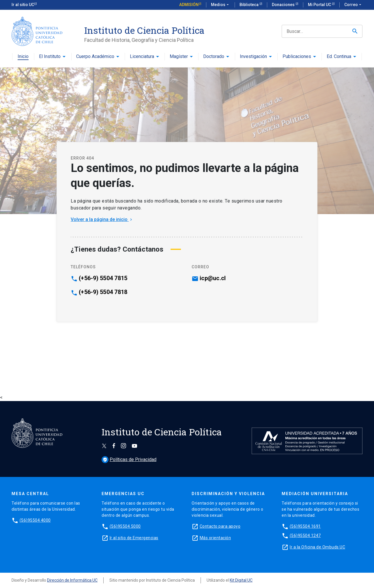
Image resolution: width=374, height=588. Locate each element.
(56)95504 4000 (35, 520)
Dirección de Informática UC (72, 580)
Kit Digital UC (241, 580)
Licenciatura (142, 57)
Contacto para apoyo (220, 526)
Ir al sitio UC (23, 5)
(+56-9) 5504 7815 (103, 278)
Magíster (179, 57)
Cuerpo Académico (95, 57)
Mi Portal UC (320, 5)
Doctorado (214, 57)
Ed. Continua (339, 57)
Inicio (23, 57)
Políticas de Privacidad (129, 459)
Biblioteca (249, 5)
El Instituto (50, 57)
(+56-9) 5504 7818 (103, 292)
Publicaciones (297, 57)
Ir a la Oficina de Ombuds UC (317, 547)
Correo (353, 5)
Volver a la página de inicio (102, 219)
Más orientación (215, 538)
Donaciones (284, 5)
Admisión (189, 5)
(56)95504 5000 (125, 526)
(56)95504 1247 (305, 535)
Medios (220, 5)
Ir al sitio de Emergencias (134, 538)
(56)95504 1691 (305, 526)
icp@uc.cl (213, 278)
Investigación (253, 57)
